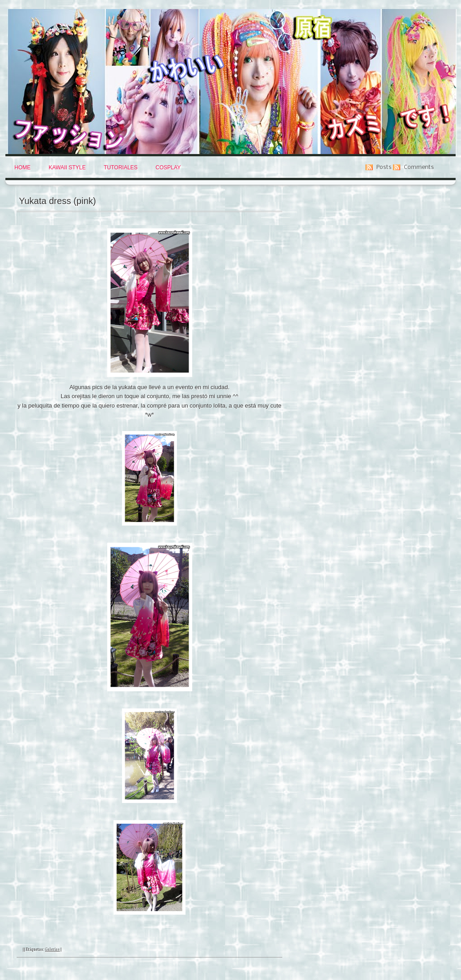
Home (23, 168)
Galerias (52, 949)
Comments (419, 167)
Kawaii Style (67, 168)
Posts (384, 167)
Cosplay (168, 168)
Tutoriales (120, 168)
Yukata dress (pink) (57, 201)
